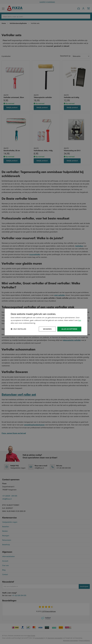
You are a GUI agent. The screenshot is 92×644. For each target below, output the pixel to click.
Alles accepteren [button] (69, 329)
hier (80, 320)
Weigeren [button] (47, 329)
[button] (18, 329)
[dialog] (46, 322)
